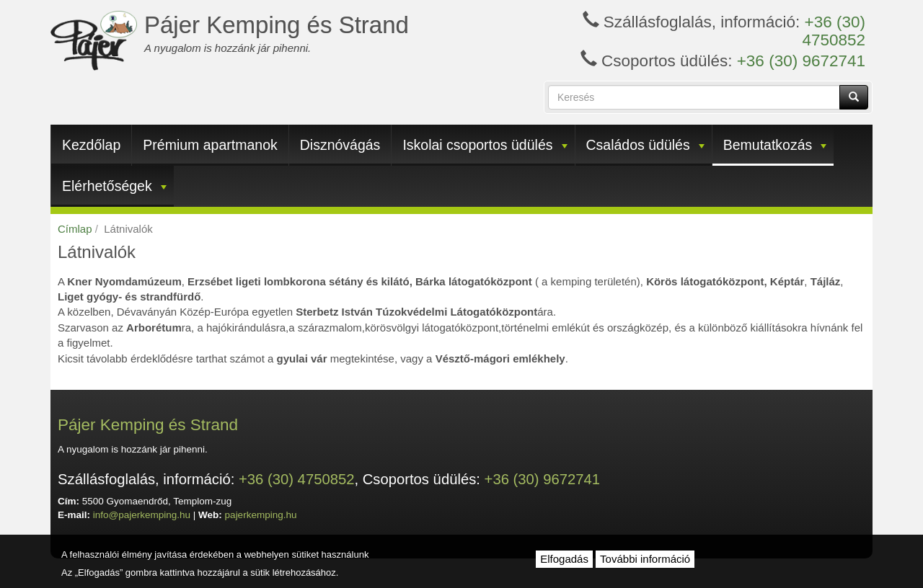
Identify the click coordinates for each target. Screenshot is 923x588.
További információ (645, 559)
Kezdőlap (91, 145)
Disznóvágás (340, 145)
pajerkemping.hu (261, 515)
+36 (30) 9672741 (801, 61)
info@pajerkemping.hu (142, 515)
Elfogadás (564, 559)
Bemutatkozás (775, 145)
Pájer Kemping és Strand (277, 25)
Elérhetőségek (114, 186)
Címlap (75, 229)
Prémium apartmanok (210, 145)
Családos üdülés (645, 145)
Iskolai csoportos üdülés (485, 145)
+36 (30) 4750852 (834, 31)
